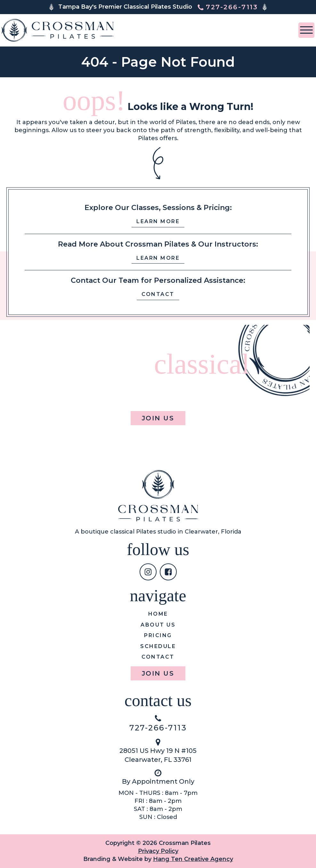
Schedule (158, 646)
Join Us (158, 418)
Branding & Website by (158, 859)
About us (158, 625)
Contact (158, 294)
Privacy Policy (158, 851)
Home (158, 614)
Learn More (158, 221)
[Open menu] (306, 30)
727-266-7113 (158, 728)
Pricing (158, 635)
